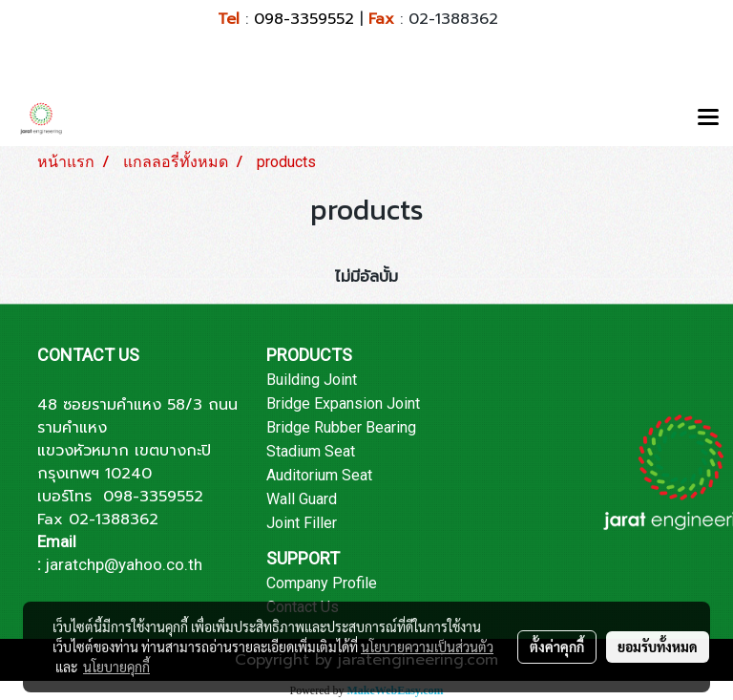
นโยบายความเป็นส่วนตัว (427, 647)
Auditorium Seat (319, 475)
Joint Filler (302, 523)
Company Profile (322, 583)
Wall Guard (302, 499)
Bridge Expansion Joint (343, 403)
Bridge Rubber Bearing (341, 427)
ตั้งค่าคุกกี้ (557, 647)
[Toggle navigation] (708, 118)
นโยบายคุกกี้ (116, 667)
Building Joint (312, 380)
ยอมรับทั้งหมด (658, 647)
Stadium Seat (311, 451)
